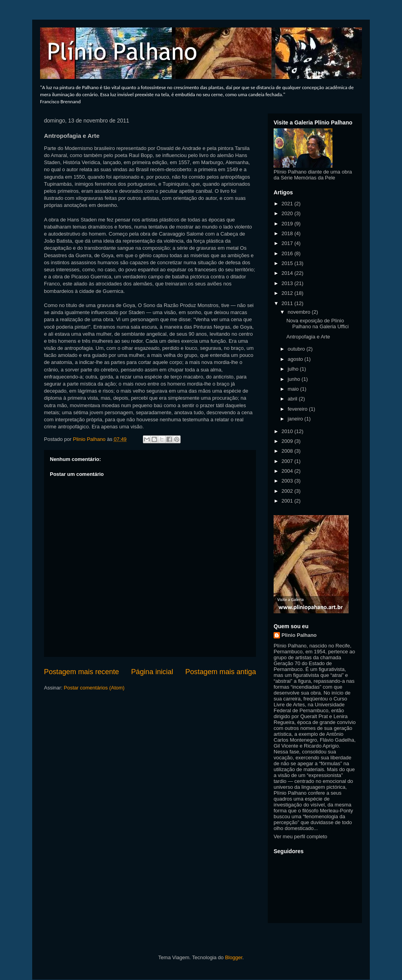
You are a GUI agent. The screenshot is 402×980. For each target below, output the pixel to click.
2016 (288, 253)
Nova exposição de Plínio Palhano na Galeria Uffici (317, 324)
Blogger (234, 957)
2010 (288, 431)
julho (294, 369)
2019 (288, 224)
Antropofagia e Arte (308, 337)
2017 (288, 243)
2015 (288, 263)
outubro (297, 349)
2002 (288, 491)
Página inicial (152, 672)
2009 (288, 441)
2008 (288, 451)
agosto (296, 359)
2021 (288, 204)
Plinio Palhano (299, 635)
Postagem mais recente (81, 672)
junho (295, 379)
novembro (300, 312)
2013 (288, 283)
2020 (288, 213)
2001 (288, 501)
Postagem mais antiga (221, 672)
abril (293, 399)
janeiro (296, 419)
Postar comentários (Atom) (94, 688)
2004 (288, 471)
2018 (288, 233)
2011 (288, 303)
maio (294, 389)
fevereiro (298, 409)
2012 (288, 293)
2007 (288, 461)
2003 (288, 481)
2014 (288, 273)
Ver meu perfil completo (301, 836)
